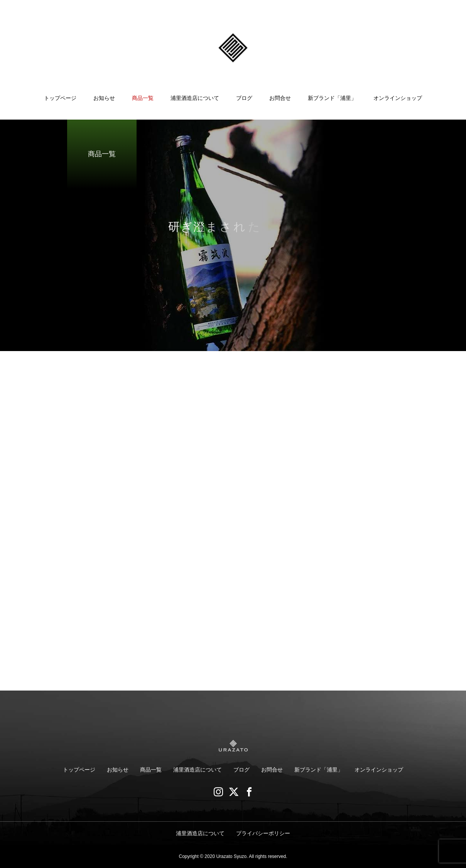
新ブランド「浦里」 (332, 98)
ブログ (244, 98)
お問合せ (280, 98)
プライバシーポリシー (263, 833)
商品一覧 (143, 98)
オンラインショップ (398, 98)
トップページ (60, 98)
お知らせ (104, 98)
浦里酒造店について (195, 98)
